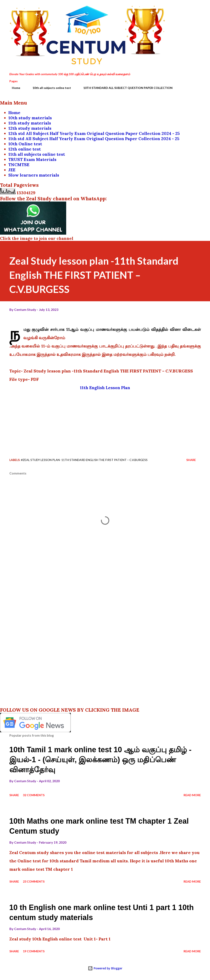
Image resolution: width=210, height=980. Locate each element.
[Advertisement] (105, 421)
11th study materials (30, 123)
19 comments (34, 951)
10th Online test (25, 144)
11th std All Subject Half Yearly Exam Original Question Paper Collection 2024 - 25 (94, 139)
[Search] (180, 7)
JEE (12, 170)
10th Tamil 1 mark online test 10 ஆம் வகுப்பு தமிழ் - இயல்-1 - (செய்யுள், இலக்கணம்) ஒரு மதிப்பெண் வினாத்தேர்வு (101, 760)
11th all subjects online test (37, 154)
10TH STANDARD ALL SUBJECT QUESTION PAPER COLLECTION (125, 88)
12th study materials (30, 128)
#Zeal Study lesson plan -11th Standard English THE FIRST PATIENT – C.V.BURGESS (84, 460)
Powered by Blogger (105, 968)
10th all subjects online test (49, 88)
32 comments (34, 795)
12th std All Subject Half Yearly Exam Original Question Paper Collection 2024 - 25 (94, 133)
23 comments (34, 881)
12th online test (25, 149)
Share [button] (191, 460)
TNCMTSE (19, 165)
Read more (192, 795)
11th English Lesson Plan (105, 388)
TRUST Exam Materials (32, 159)
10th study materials (30, 118)
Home (14, 88)
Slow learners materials (34, 175)
